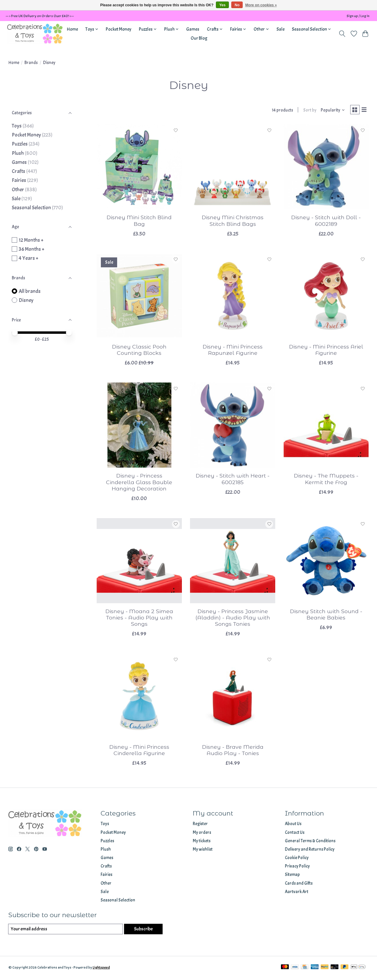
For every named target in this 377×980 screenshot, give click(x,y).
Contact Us (295, 833)
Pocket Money (118, 29)
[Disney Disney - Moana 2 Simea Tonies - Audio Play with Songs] (139, 562)
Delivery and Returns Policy (310, 851)
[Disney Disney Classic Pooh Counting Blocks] (139, 297)
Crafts (19, 171)
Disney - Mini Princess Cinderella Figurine (139, 751)
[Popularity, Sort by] (331, 111)
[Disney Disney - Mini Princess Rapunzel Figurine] (233, 297)
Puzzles (20, 144)
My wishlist (203, 851)
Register (200, 825)
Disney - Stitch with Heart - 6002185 (233, 480)
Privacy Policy (297, 867)
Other (18, 189)
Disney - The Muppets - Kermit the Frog (326, 480)
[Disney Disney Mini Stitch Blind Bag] (139, 168)
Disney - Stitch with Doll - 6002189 (326, 222)
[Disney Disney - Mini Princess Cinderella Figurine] (139, 697)
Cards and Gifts (299, 884)
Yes (222, 5)
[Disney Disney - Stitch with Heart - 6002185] (233, 426)
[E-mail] (65, 930)
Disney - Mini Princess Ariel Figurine (326, 351)
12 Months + (31, 240)
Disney (26, 300)
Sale (280, 29)
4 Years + (28, 258)
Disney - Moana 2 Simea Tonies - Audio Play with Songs (139, 619)
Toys (17, 126)
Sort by (308, 111)
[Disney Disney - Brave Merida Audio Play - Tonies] (233, 697)
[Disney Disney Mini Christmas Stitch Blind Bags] (233, 168)
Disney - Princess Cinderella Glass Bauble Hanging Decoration (139, 483)
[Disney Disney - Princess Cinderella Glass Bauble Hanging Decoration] (139, 426)
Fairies (19, 180)
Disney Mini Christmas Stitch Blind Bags (233, 222)
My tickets (202, 842)
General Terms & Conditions (310, 842)
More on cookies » (261, 5)
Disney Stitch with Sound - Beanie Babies (326, 616)
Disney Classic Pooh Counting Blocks (139, 351)
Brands (31, 63)
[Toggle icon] (342, 34)
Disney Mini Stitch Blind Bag (139, 222)
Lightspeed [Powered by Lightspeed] (101, 969)
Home (72, 29)
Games (193, 29)
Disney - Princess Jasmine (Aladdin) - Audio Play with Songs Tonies (233, 619)
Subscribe (142, 930)
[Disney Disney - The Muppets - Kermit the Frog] (326, 426)
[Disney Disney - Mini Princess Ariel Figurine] (326, 297)
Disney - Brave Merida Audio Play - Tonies (233, 751)
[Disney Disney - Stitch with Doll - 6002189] (326, 168)
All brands (30, 291)
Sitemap (292, 876)
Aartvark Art (297, 893)
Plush (18, 153)
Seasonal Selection (31, 207)
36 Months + (31, 249)
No (237, 5)
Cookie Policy (297, 859)
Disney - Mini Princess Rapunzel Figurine (233, 351)
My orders (202, 833)
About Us (293, 825)
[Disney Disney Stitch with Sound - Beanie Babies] (326, 562)
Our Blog (199, 38)
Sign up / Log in (358, 16)
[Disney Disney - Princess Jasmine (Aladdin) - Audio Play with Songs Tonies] (233, 562)
